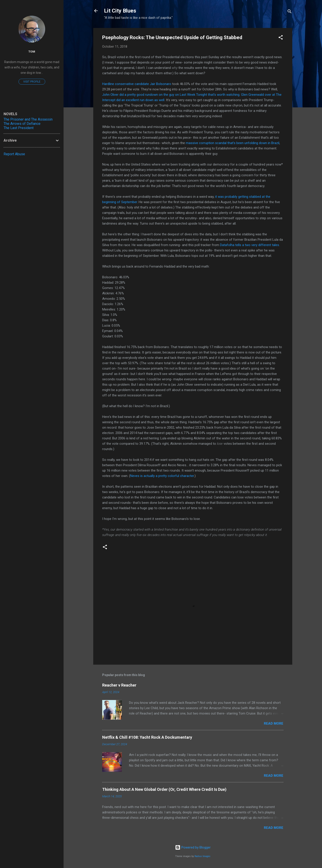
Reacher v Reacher (119, 685)
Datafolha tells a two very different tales (250, 245)
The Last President (19, 128)
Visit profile (32, 82)
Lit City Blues (120, 11)
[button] (281, 38)
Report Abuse (14, 154)
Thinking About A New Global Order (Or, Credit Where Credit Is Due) (164, 789)
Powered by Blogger (193, 847)
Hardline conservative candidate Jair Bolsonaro (137, 84)
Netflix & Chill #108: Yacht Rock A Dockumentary (147, 737)
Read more (274, 723)
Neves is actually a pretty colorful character (162, 476)
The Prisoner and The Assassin (28, 119)
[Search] (290, 12)
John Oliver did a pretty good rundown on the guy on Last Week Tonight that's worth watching (171, 95)
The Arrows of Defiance (22, 124)
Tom (32, 51)
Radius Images (202, 856)
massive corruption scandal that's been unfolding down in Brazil (233, 143)
